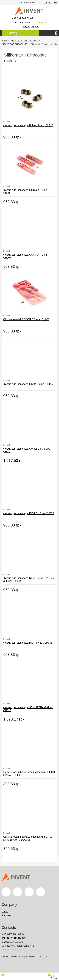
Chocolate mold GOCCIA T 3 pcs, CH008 (26, 319)
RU (51, 2)
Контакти (6, 915)
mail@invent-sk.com (12, 942)
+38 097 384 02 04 (22, 18)
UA (56, 2)
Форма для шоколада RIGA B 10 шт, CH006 (29, 513)
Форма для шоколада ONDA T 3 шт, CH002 (28, 384)
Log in (26, 26)
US (45, 2)
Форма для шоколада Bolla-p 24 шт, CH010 (28, 125)
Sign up (35, 26)
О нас (5, 911)
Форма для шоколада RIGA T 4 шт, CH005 (28, 643)
